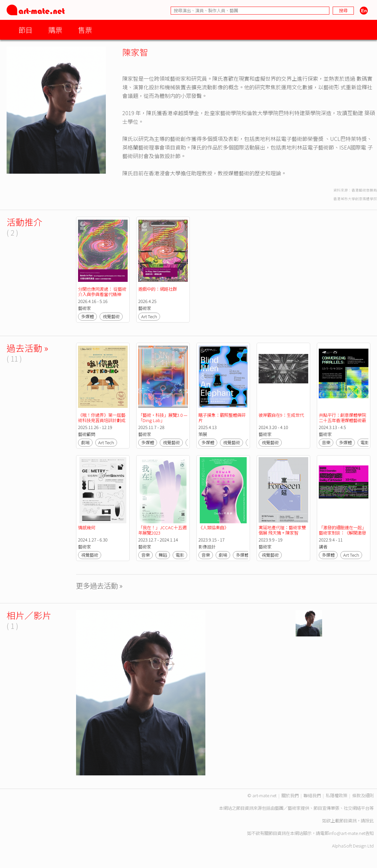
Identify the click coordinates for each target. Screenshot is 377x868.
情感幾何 (87, 527)
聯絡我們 (312, 795)
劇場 (85, 442)
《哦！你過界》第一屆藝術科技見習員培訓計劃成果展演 (102, 420)
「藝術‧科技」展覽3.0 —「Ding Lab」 (163, 418)
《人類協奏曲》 (213, 527)
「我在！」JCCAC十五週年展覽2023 (162, 530)
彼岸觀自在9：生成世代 (281, 415)
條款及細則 (363, 795)
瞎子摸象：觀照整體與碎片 (222, 418)
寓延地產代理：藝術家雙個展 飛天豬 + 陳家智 (282, 530)
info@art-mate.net (347, 833)
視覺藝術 (111, 316)
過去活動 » (27, 348)
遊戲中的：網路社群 (158, 289)
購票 (55, 30)
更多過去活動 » (99, 585)
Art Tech (149, 316)
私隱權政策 (336, 795)
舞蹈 (163, 555)
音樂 (326, 442)
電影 (365, 442)
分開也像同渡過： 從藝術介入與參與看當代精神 (102, 292)
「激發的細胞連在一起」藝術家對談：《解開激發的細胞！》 (342, 533)
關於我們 (290, 795)
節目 (25, 30)
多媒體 (87, 316)
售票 (85, 30)
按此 (369, 821)
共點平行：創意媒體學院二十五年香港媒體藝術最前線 (342, 420)
